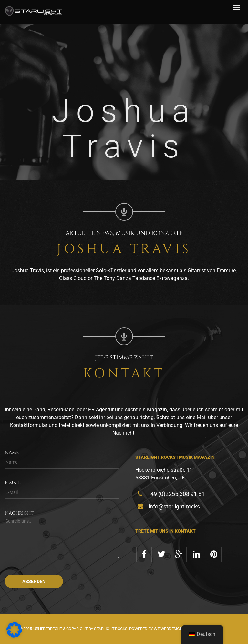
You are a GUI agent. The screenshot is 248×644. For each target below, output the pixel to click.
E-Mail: (13, 483)
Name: (12, 453)
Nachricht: (20, 513)
